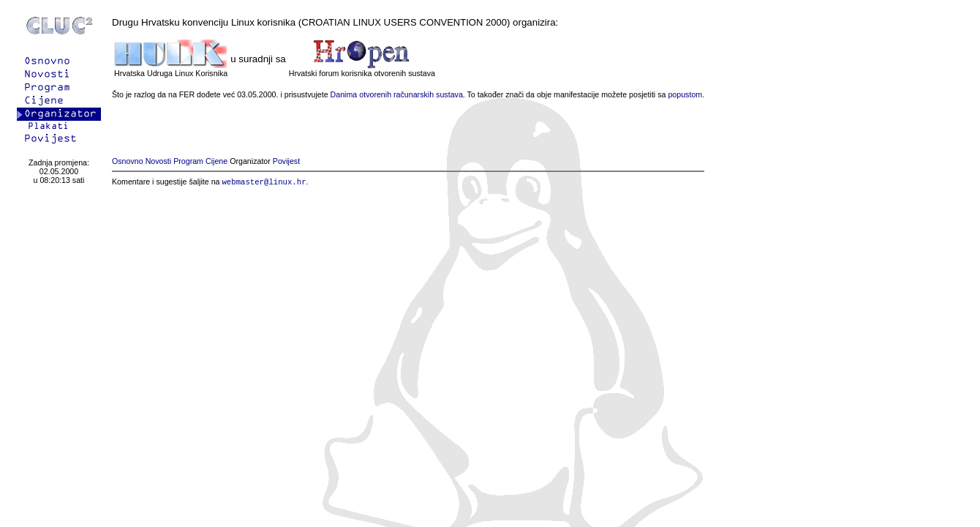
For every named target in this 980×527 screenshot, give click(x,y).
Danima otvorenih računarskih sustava (397, 94)
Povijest (286, 161)
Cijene (216, 161)
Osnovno (128, 161)
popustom (685, 94)
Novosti (159, 161)
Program (188, 161)
